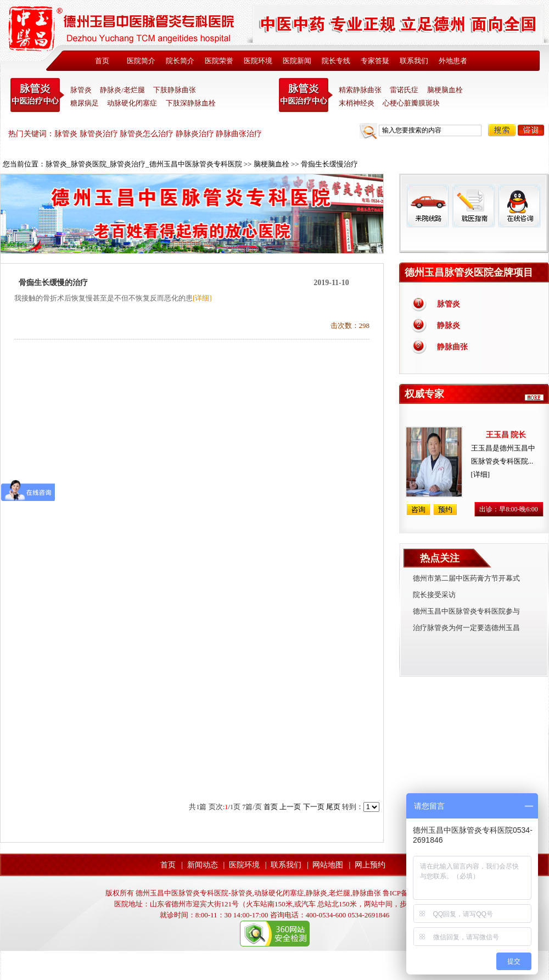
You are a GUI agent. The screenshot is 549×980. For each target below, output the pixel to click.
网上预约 (370, 865)
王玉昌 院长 (506, 435)
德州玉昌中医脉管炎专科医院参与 (466, 611)
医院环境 (258, 61)
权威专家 (424, 394)
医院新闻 (297, 61)
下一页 (314, 807)
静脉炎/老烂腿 (122, 90)
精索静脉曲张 (360, 90)
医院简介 (141, 61)
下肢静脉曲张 (175, 90)
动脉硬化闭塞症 (132, 103)
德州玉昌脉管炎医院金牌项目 (469, 272)
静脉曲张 (452, 347)
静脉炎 (449, 325)
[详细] (202, 298)
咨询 (531, 130)
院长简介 (180, 61)
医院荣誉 (219, 61)
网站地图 (328, 865)
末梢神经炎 (357, 103)
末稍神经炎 (306, 95)
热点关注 (440, 558)
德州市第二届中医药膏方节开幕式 (466, 578)
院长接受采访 (434, 595)
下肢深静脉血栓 (191, 103)
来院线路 (428, 206)
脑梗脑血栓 (445, 90)
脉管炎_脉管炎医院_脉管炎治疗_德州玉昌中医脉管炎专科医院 (144, 164)
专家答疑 (375, 61)
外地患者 (453, 61)
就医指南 (473, 206)
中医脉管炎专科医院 (37, 95)
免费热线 (474, 240)
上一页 (290, 807)
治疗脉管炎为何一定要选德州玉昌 (466, 628)
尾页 (333, 807)
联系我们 (414, 61)
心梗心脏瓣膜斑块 (411, 103)
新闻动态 (203, 865)
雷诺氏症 (404, 90)
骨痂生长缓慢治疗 (329, 164)
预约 (445, 510)
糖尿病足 (85, 103)
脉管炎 (81, 90)
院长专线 (336, 61)
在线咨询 (519, 206)
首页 (102, 61)
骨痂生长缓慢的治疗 (53, 283)
